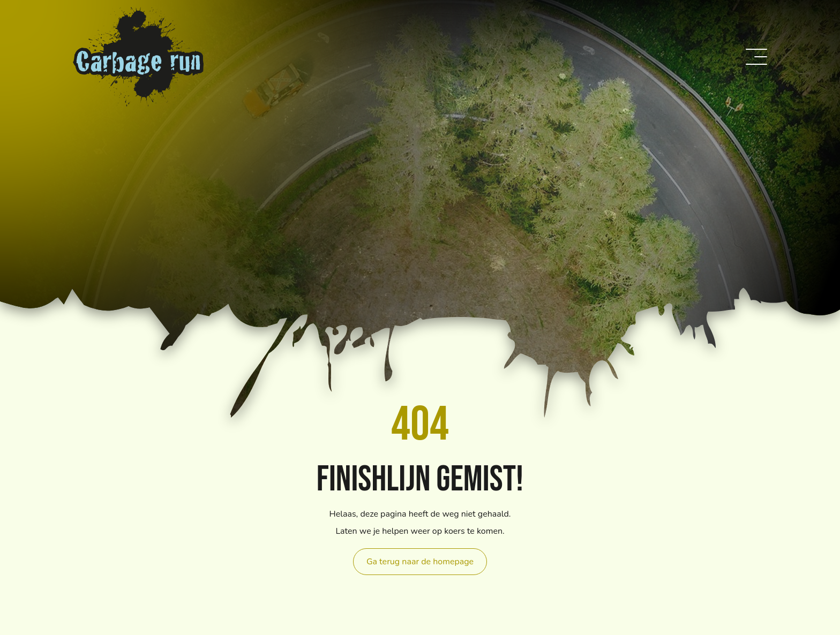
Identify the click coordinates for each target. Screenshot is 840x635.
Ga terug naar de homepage (420, 562)
